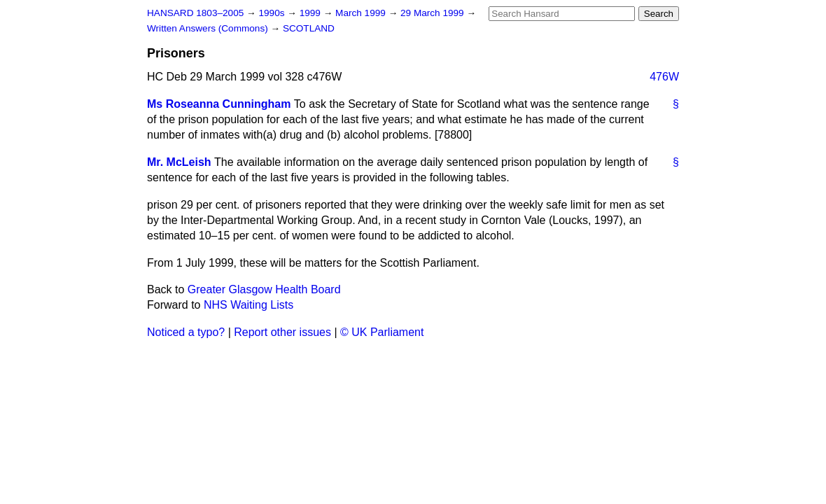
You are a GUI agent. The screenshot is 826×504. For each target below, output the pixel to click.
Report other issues (282, 332)
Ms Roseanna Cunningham (219, 104)
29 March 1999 (433, 13)
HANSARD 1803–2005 (195, 13)
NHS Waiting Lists (248, 305)
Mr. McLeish (179, 162)
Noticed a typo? (186, 332)
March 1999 (362, 13)
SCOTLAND (309, 28)
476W (664, 77)
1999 (311, 13)
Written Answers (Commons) (209, 28)
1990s (273, 13)
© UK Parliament (382, 332)
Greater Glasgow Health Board (264, 289)
